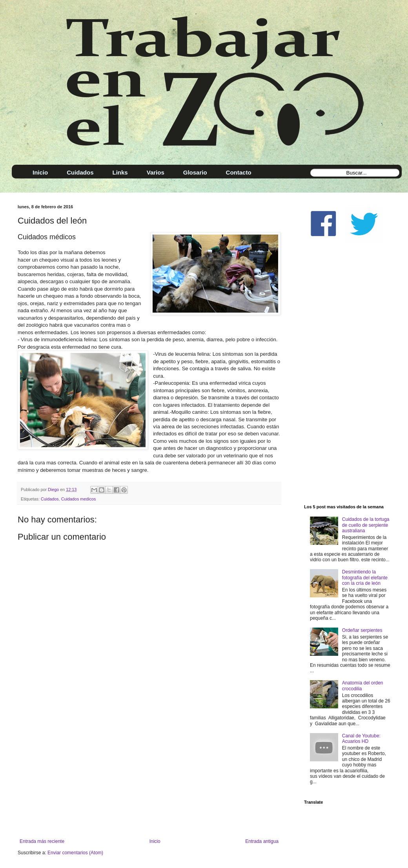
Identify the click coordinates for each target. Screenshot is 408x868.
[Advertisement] (149, 774)
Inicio (155, 841)
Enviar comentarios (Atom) (75, 853)
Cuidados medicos (79, 499)
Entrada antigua (262, 841)
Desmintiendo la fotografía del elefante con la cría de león (365, 578)
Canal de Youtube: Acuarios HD (361, 739)
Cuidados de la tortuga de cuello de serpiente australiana (366, 525)
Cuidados (50, 499)
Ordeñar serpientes (362, 630)
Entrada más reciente (42, 841)
